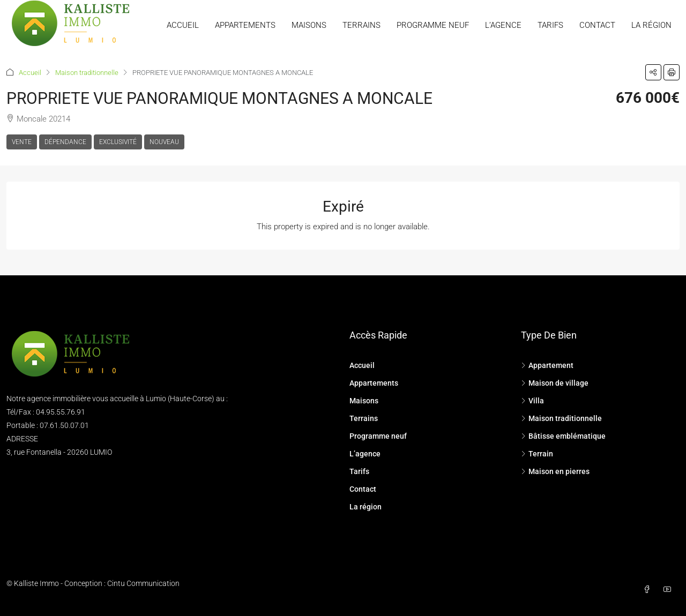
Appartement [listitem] (547, 365)
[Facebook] (649, 590)
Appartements (245, 25)
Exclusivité (118, 142)
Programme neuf (433, 25)
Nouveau (164, 142)
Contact (597, 25)
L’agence (503, 25)
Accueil (183, 25)
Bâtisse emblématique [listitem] (563, 436)
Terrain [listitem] (537, 454)
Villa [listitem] (532, 401)
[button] (653, 72)
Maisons (309, 25)
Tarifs (550, 25)
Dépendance (65, 142)
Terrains (361, 25)
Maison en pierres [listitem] (555, 471)
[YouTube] (669, 590)
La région (651, 25)
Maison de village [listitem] (555, 383)
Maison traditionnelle (87, 73)
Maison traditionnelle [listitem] (561, 418)
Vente (22, 142)
